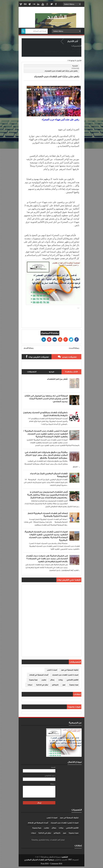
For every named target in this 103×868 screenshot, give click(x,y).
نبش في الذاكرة (42, 685)
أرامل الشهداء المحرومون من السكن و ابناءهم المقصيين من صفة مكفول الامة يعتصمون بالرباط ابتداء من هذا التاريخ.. (47, 495)
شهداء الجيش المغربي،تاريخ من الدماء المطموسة (49, 475)
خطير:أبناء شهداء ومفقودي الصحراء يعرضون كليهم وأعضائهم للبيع (45, 414)
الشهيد (57, 17)
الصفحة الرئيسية (75, 51)
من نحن (66, 51)
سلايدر (44, 680)
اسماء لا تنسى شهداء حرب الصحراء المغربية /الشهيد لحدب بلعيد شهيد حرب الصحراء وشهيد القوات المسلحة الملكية (45, 434)
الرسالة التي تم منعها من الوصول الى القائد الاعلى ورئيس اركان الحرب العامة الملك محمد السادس (46, 399)
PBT (70, 860)
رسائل (52, 680)
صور (64, 685)
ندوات (30, 685)
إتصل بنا (60, 51)
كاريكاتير (55, 685)
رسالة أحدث (74, 348)
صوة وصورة (33, 680)
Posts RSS (45, 864)
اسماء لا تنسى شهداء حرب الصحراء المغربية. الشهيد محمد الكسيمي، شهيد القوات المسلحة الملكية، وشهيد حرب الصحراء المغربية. (46, 536)
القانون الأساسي (73, 680)
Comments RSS (56, 864)
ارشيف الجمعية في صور (70, 670)
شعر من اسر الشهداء (57, 379)
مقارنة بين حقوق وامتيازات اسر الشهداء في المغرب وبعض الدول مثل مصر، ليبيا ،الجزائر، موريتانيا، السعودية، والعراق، (46, 455)
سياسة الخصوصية (51, 51)
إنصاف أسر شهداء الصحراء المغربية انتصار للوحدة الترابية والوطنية (48, 515)
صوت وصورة (74, 685)
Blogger (68, 840)
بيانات (61, 680)
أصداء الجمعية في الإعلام (39, 675)
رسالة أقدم (29, 348)
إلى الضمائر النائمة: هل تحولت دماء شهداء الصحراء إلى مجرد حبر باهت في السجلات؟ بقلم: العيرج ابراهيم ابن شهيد (47, 559)
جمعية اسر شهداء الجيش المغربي (39, 860)
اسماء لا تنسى (52, 670)
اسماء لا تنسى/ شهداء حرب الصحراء (65, 675)
